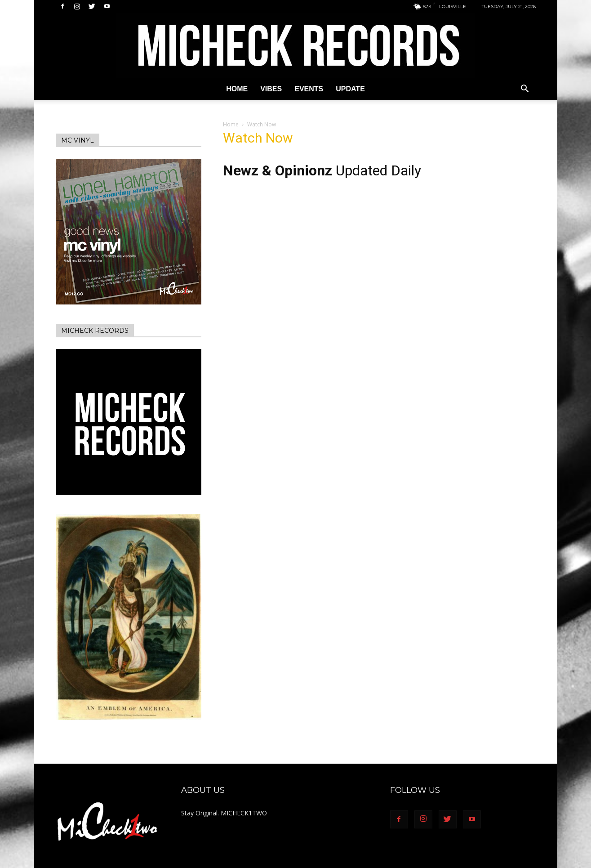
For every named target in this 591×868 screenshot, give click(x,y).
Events (309, 89)
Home (237, 89)
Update (350, 89)
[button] (525, 90)
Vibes (271, 89)
